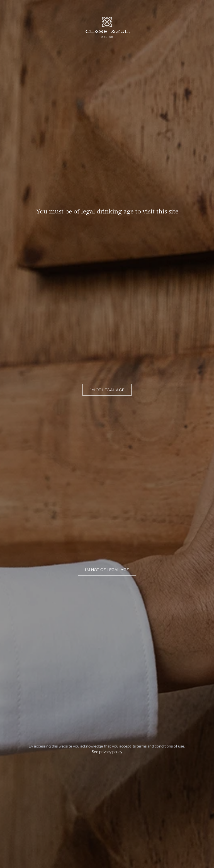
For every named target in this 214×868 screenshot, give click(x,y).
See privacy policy (107, 752)
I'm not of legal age (107, 570)
